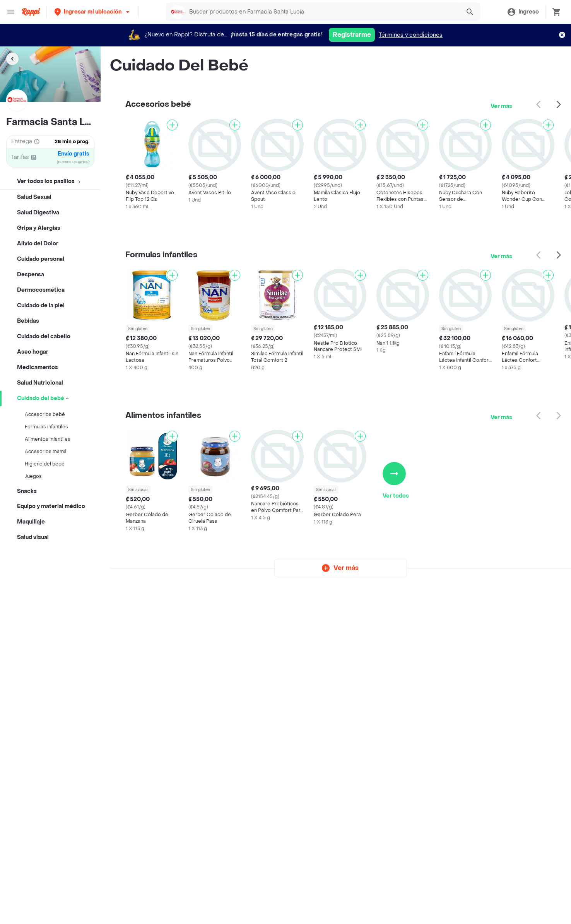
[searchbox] (322, 12)
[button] (93, 12)
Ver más (501, 106)
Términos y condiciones (411, 35)
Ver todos (396, 481)
